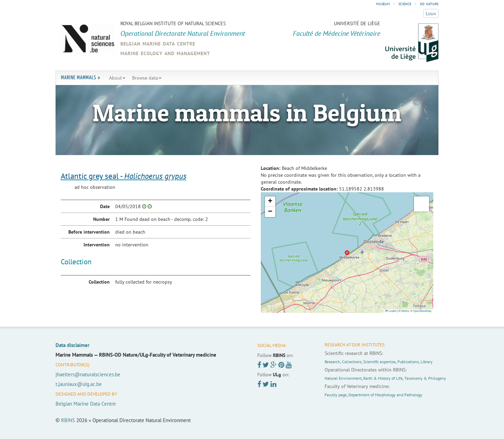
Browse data (147, 78)
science (405, 3)
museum (383, 3)
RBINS (405, 311)
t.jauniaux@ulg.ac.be (79, 384)
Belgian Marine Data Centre (86, 404)
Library (427, 362)
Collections (352, 362)
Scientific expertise (379, 362)
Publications (408, 362)
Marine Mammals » (81, 78)
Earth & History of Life (383, 378)
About (117, 78)
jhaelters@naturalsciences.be (88, 374)
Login (431, 13)
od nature (429, 3)
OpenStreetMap (422, 311)
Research (332, 362)
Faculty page (336, 395)
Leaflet (391, 311)
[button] (270, 202)
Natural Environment (343, 378)
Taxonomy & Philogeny (425, 378)
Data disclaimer (72, 345)
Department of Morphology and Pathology (385, 395)
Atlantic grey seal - (123, 176)
